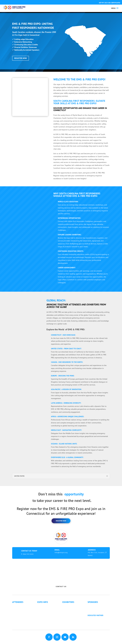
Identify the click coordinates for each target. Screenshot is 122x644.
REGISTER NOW (21, 58)
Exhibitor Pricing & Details (74, 608)
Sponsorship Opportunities (99, 605)
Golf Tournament (20, 623)
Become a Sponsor (96, 608)
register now (61, 521)
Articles (17, 621)
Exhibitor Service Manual (73, 613)
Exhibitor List (69, 605)
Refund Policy (44, 616)
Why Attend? (18, 605)
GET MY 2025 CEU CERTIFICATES (110, 3)
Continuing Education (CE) (24, 608)
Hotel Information (46, 611)
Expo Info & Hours (46, 605)
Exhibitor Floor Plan (72, 611)
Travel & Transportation (48, 613)
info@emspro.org (61, 552)
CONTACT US (61, 587)
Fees (41, 608)
